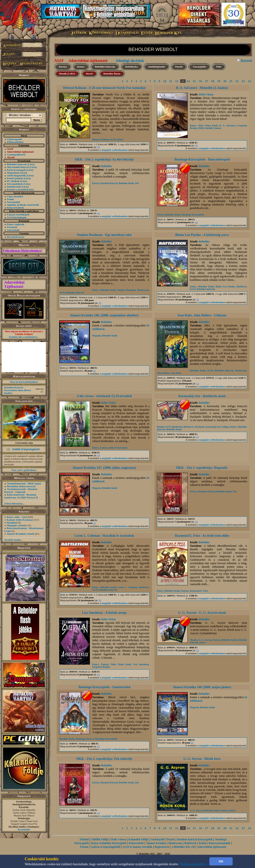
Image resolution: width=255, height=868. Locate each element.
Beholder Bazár (112, 74)
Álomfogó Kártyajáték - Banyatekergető (202, 159)
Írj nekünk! (24, 829)
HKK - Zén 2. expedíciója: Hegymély (202, 468)
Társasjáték (199, 67)
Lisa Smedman (141, 664)
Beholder (107, 166)
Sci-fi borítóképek (17, 217)
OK (221, 861)
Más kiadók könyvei (18, 167)
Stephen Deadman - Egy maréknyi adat (104, 235)
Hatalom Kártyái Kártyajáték (195, 839)
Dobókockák (14, 187)
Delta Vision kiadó (208, 126)
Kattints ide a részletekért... (24, 337)
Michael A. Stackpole (194, 427)
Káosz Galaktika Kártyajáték (109, 843)
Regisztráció (162, 847)
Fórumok (12, 227)
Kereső (246, 61)
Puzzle (179, 67)
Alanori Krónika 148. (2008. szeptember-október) (104, 315)
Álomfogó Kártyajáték (193, 215)
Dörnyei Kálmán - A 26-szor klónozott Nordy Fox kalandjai (104, 88)
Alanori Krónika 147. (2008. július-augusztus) (104, 468)
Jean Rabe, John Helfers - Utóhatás (202, 315)
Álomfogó (80, 739)
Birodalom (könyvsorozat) (21, 486)
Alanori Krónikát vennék (21, 534)
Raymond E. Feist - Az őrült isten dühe (202, 536)
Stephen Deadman (127, 290)
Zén (137, 183)
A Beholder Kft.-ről (183, 847)
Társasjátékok (15, 184)
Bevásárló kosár (16, 237)
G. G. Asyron (205, 640)
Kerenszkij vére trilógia (217, 427)
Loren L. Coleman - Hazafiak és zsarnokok (104, 536)
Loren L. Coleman (127, 587)
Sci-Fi (113, 139)
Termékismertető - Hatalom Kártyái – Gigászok (21, 490)
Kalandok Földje (139, 839)
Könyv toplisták (16, 224)
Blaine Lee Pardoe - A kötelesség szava (202, 235)
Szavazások (13, 230)
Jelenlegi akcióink (130, 61)
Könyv (81, 67)
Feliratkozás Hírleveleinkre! (23, 251)
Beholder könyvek (17, 164)
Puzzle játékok (15, 178)
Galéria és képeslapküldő (106, 847)
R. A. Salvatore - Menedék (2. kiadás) (202, 88)
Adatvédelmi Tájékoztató (14, 284)
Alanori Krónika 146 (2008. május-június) (202, 687)
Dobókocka (131, 67)
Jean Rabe (176, 373)
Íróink (10, 199)
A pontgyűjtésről (16, 154)
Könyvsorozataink (220, 843)
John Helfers (163, 373)
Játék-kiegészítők (16, 175)
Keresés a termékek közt (20, 189)
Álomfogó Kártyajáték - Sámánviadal (104, 687)
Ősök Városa (119, 839)
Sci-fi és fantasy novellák (137, 847)
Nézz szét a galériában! (24, 470)
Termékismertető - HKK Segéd (24, 483)
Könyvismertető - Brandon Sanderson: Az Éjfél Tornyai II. (21, 496)
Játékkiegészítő (156, 67)
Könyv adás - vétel (17, 517)
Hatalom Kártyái (109, 183)
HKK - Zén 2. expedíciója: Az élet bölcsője (104, 159)
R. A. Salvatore (227, 126)
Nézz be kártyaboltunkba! (24, 382)
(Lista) (31, 164)
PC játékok (13, 181)
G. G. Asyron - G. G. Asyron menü (202, 613)
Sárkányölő (158, 839)
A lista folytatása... (14, 503)
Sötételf (209, 128)
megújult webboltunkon (115, 150)
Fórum (84, 847)
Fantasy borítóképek (18, 214)
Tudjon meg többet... (194, 864)
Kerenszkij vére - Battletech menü (202, 396)
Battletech (241, 287)
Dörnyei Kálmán (100, 139)
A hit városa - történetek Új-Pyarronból (104, 396)
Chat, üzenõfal (15, 196)
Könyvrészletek (15, 208)
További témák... (13, 540)
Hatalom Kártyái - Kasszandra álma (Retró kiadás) (18, 390)
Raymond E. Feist (199, 591)
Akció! (89, 74)
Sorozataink (14, 202)
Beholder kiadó (126, 183)
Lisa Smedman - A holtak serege (104, 613)
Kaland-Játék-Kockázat (20, 520)
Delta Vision (206, 94)
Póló (219, 67)
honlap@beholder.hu (24, 804)
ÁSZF (59, 61)
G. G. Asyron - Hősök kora (202, 759)
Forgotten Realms (101, 667)
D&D (201, 128)
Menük (161, 427)
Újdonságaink (15, 139)
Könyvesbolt (136, 843)
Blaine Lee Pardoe (225, 287)
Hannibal (12, 523)
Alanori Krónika (156, 843)
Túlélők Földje (100, 839)
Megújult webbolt (16, 525)
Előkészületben (15, 142)
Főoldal (84, 839)
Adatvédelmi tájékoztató (88, 61)
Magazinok (13, 173)
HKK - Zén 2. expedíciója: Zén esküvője (104, 759)
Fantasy (218, 128)
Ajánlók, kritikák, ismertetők (23, 205)
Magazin (97, 336)
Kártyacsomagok (16, 170)
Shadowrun (143, 290)
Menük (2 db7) (67, 74)
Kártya (63, 67)
